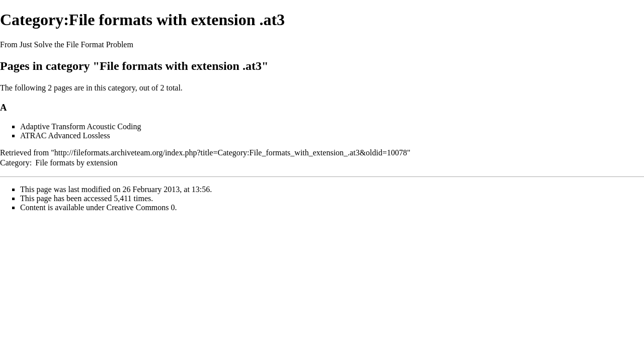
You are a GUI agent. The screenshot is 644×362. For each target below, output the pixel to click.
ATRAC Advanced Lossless (65, 135)
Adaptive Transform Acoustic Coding (80, 126)
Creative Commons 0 (141, 207)
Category (15, 163)
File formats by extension (76, 163)
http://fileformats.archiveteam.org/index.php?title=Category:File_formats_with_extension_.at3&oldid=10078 (231, 153)
